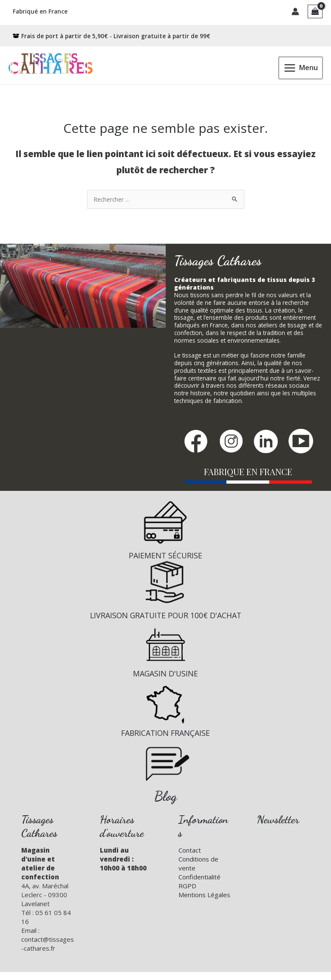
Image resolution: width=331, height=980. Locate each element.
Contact (190, 848)
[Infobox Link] (165, 528)
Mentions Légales (204, 893)
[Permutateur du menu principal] (301, 66)
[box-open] (112, 34)
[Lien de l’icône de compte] (295, 11)
